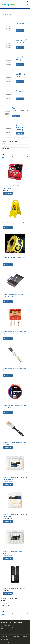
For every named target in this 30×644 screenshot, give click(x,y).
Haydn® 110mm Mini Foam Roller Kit (14, 588)
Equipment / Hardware (21, 41)
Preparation (21, 91)
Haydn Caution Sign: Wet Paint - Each (14, 223)
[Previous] (13, 157)
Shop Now (20, 31)
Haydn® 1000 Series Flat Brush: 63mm (15, 443)
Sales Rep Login (5, 639)
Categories (7, 15)
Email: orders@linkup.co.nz (9, 631)
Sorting (3, 143)
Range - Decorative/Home (20, 109)
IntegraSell (9, 642)
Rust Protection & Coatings (21, 127)
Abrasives (20, 23)
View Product (8, 193)
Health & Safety (20, 58)
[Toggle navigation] (27, 5)
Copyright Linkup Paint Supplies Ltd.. (10, 636)
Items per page (5, 148)
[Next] (27, 157)
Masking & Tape (20, 75)
